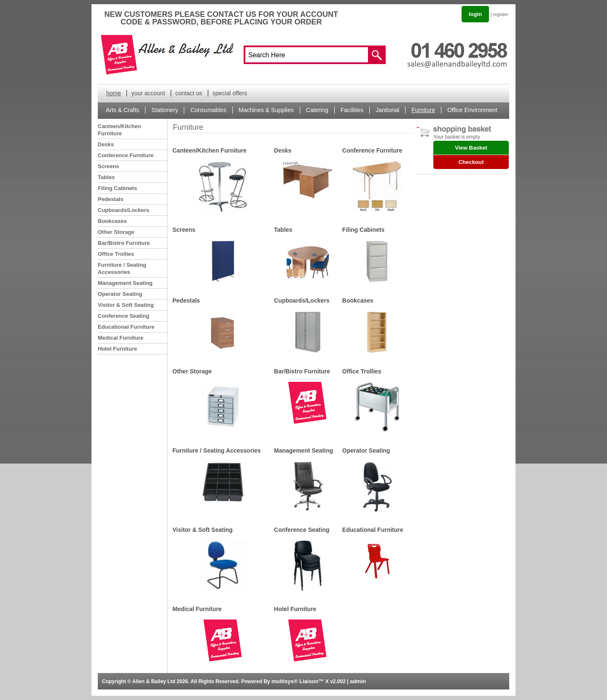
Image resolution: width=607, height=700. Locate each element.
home (114, 93)
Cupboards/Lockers (124, 210)
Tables (106, 177)
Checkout (471, 162)
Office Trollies (116, 254)
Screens (109, 166)
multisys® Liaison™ (298, 681)
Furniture (423, 110)
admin (358, 681)
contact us (189, 93)
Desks (106, 144)
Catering (317, 110)
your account (148, 93)
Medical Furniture (121, 338)
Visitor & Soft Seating (126, 305)
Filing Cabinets (117, 188)
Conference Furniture (126, 155)
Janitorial (387, 110)
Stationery (165, 110)
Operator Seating (120, 294)
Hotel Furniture (117, 349)
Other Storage (116, 232)
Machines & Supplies (266, 110)
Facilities (352, 110)
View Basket (471, 148)
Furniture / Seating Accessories (122, 268)
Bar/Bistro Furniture (124, 243)
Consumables (208, 110)
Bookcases (112, 221)
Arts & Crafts (122, 110)
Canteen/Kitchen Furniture (120, 130)
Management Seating (125, 283)
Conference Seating (124, 316)
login (475, 14)
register (501, 14)
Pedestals (111, 199)
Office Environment (472, 110)
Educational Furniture (126, 327)
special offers (230, 93)
